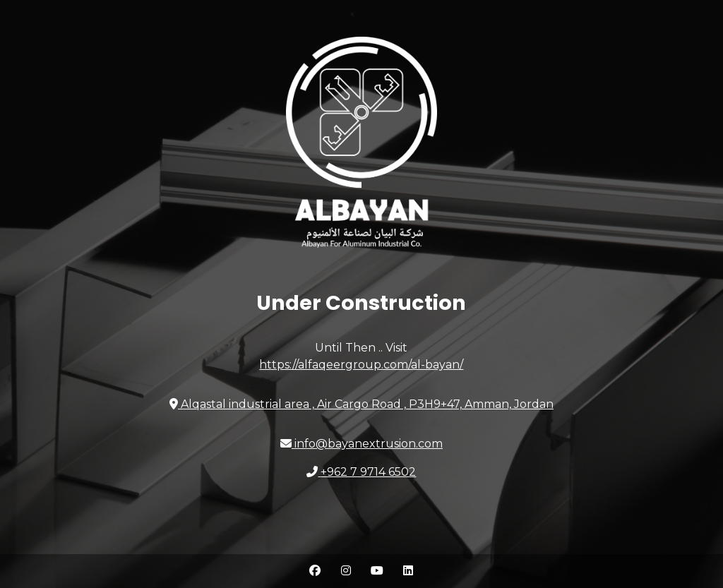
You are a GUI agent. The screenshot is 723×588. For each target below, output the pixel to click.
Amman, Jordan (361, 404)
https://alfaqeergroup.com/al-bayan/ (361, 365)
